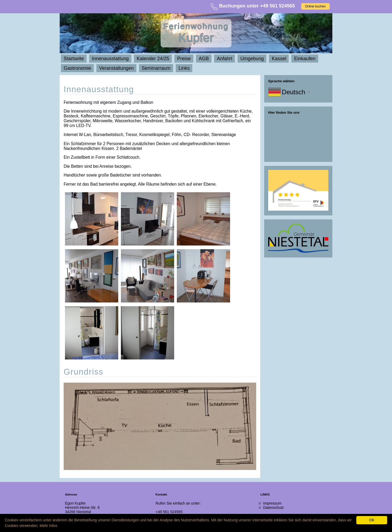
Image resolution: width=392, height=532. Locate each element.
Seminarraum (156, 68)
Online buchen (315, 6)
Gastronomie (77, 68)
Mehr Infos (48, 526)
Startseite (74, 59)
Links (184, 68)
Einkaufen (305, 59)
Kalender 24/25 (153, 59)
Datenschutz (273, 508)
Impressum (272, 503)
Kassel (279, 59)
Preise (184, 59)
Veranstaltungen (116, 68)
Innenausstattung (110, 59)
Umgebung (252, 59)
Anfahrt (224, 59)
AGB (204, 59)
